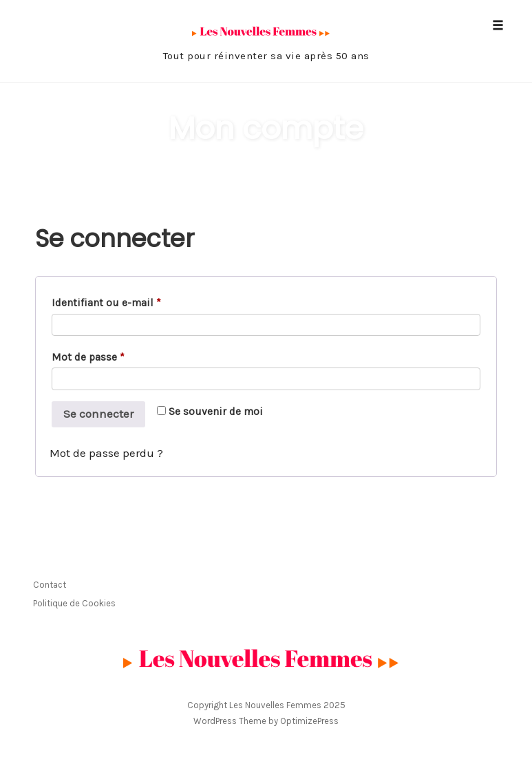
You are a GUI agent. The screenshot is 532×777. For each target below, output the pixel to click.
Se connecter (98, 414)
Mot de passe (91, 358)
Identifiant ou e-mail (109, 303)
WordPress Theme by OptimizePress (266, 721)
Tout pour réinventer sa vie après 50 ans (266, 56)
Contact (50, 585)
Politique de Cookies (74, 603)
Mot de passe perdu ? (106, 453)
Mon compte (266, 128)
